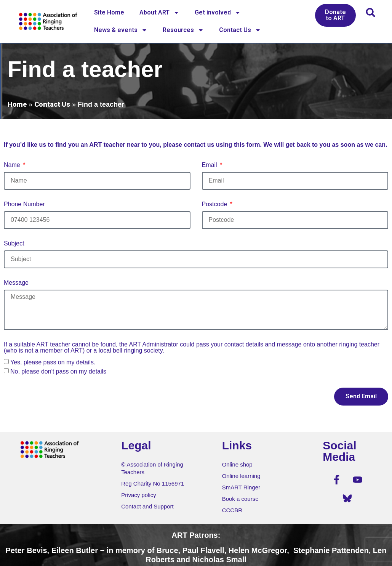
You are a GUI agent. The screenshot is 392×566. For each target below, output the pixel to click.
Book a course (240, 499)
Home (17, 104)
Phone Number (24, 204)
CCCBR (232, 510)
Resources (183, 30)
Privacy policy (139, 495)
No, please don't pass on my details (58, 371)
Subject (14, 244)
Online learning (241, 476)
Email (210, 165)
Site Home (109, 12)
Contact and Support (147, 506)
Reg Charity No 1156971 (153, 483)
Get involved (218, 13)
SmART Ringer (241, 487)
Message (16, 283)
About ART (159, 13)
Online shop (237, 464)
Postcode (215, 204)
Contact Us (240, 30)
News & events (121, 30)
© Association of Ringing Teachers (152, 468)
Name (13, 165)
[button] (370, 12)
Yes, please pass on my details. (53, 362)
